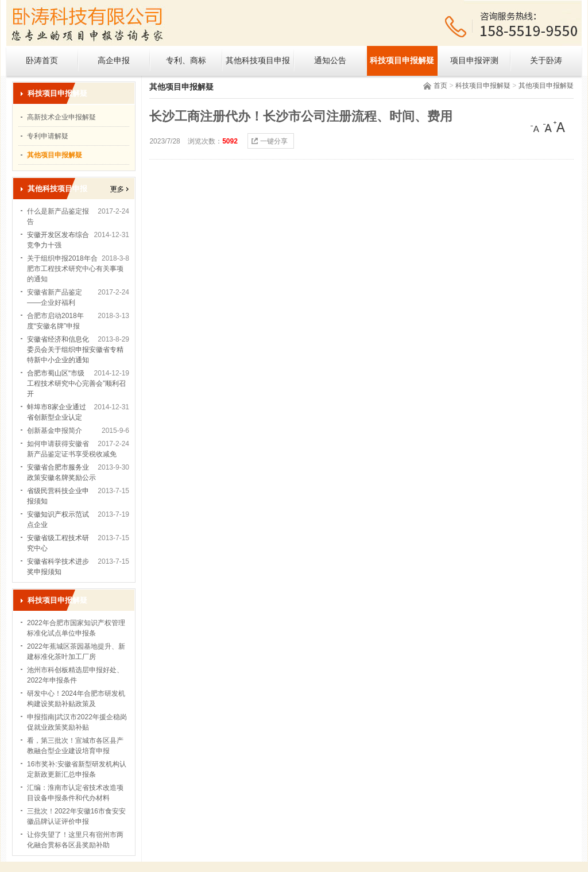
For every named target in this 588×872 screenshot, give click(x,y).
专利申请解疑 (48, 136)
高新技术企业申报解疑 (61, 117)
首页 (440, 86)
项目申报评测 (474, 61)
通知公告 (330, 61)
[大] (559, 127)
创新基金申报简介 (55, 431)
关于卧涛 (546, 61)
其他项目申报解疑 (546, 86)
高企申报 (114, 61)
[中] (548, 127)
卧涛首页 (42, 61)
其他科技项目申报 (258, 61)
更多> (119, 189)
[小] (536, 127)
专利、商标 (186, 61)
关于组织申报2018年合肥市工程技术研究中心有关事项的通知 (75, 269)
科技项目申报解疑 (402, 61)
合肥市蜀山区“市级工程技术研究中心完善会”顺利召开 (76, 383)
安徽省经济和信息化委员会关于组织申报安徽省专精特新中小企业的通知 (75, 350)
